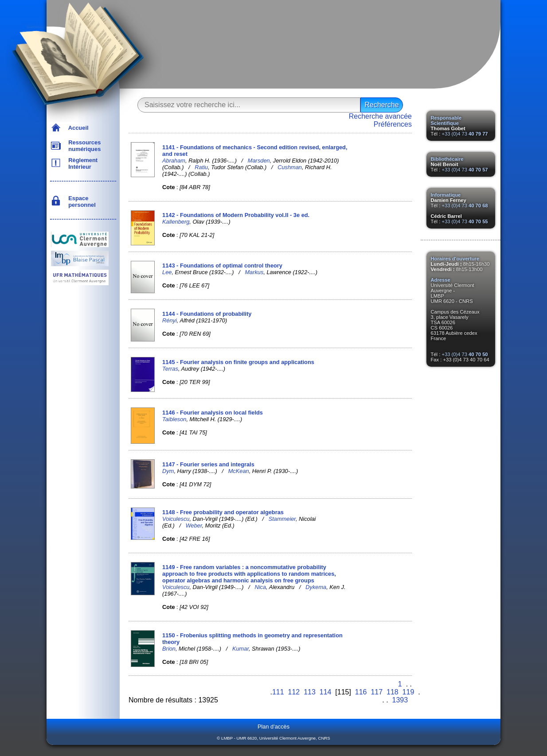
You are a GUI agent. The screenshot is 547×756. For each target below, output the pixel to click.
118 (393, 692)
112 (294, 692)
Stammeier (282, 519)
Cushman (290, 167)
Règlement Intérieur (81, 163)
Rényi (170, 320)
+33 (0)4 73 (465, 134)
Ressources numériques (83, 146)
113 (310, 692)
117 (377, 692)
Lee (167, 272)
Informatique (446, 195)
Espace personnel (80, 202)
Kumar (240, 649)
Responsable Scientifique (446, 120)
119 (408, 692)
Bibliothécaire (447, 159)
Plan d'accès (273, 727)
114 (326, 692)
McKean (239, 471)
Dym (168, 471)
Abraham (174, 161)
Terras (170, 369)
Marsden (259, 161)
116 (361, 692)
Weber (194, 525)
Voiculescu (176, 519)
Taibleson (174, 419)
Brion (169, 649)
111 (278, 692)
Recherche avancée (380, 116)
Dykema (316, 587)
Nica (260, 587)
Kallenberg (176, 222)
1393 (400, 700)
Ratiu (201, 167)
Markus (254, 272)
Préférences (393, 124)
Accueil (77, 128)
